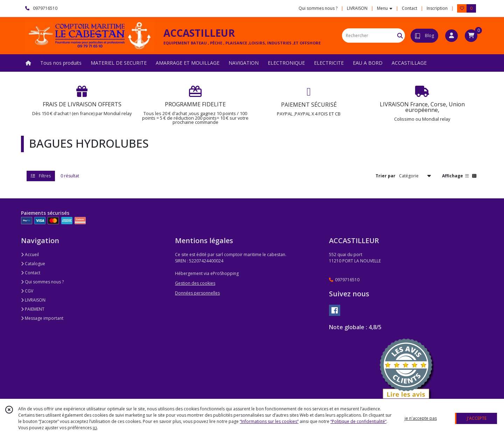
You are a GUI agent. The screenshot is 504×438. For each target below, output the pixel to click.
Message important (42, 318)
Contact (409, 8)
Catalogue (33, 264)
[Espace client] (451, 36)
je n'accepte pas (421, 418)
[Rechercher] (400, 36)
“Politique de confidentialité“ (358, 421)
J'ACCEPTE (477, 418)
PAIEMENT (33, 309)
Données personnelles (197, 293)
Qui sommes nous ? (42, 282)
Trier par (386, 176)
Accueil (30, 255)
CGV (27, 291)
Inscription (437, 8)
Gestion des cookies (195, 283)
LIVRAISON (33, 300)
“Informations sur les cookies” (269, 421)
